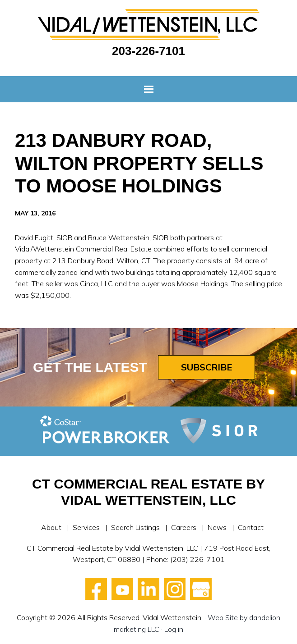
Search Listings (135, 527)
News (217, 527)
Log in (174, 629)
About (51, 527)
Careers (184, 527)
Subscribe (207, 367)
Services (86, 527)
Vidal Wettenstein (148, 24)
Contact (251, 527)
